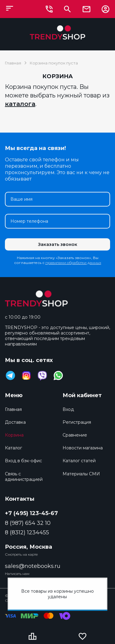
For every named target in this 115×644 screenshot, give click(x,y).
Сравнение (75, 435)
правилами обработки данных (73, 263)
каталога (20, 104)
